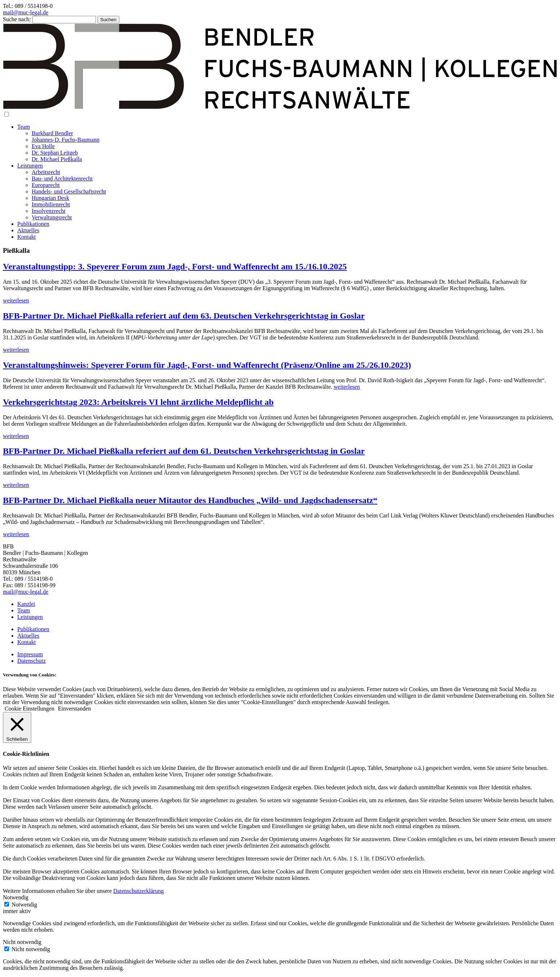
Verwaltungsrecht (52, 217)
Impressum (30, 654)
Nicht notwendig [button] (22, 942)
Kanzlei (26, 604)
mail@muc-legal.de (26, 12)
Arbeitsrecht (46, 172)
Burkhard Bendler (52, 133)
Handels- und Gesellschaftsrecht (69, 191)
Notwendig (24, 905)
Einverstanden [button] (74, 709)
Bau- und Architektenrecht (62, 179)
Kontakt (27, 237)
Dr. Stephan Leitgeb (55, 153)
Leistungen (30, 166)
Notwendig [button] (16, 897)
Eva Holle (43, 146)
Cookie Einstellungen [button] (29, 709)
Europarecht (46, 185)
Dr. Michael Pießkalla (57, 159)
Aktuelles (28, 230)
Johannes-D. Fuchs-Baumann (65, 140)
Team (24, 127)
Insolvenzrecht (49, 211)
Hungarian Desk (50, 198)
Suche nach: (17, 19)
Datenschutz (31, 661)
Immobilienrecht (51, 204)
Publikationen (33, 224)
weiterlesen (16, 300)
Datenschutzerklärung (138, 891)
